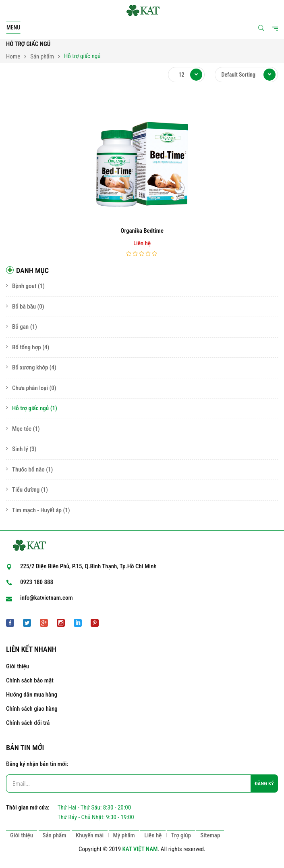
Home (13, 56)
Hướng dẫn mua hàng (32, 695)
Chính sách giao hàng (32, 709)
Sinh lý (20, 449)
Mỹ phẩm (124, 835)
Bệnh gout (24, 286)
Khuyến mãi (90, 835)
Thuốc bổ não (28, 469)
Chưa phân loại (30, 388)
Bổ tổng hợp (27, 347)
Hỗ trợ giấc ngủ (30, 408)
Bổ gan (20, 327)
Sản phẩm (42, 56)
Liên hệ (153, 835)
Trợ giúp (181, 835)
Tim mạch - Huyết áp (37, 510)
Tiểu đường (26, 490)
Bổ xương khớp (30, 367)
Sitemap (210, 835)
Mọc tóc (22, 429)
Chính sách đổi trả (28, 723)
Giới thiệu (18, 666)
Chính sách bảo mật (30, 680)
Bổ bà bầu (24, 307)
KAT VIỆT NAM (140, 849)
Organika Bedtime (142, 231)
